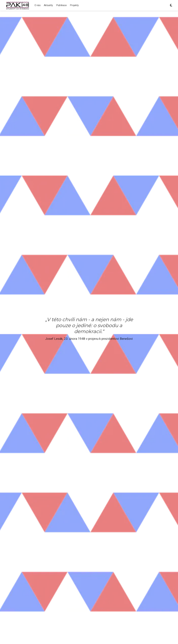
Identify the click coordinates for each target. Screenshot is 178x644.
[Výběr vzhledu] (171, 5)
